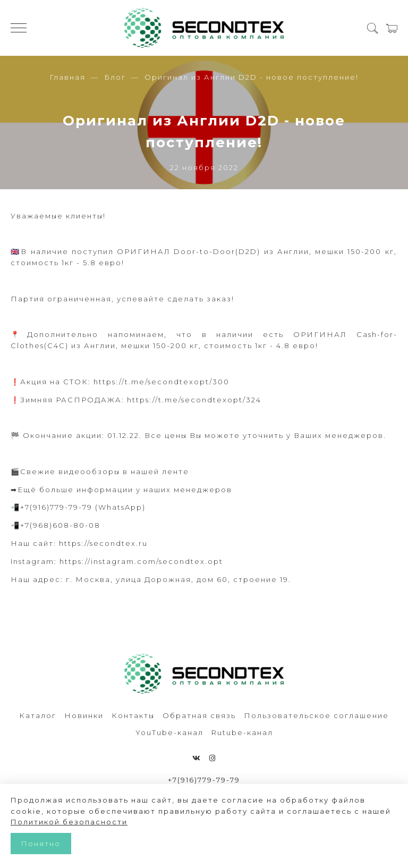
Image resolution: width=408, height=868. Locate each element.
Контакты (133, 715)
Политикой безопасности (69, 822)
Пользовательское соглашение (316, 715)
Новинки (84, 715)
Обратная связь (199, 715)
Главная (67, 77)
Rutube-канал (242, 732)
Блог (115, 77)
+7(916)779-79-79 (204, 780)
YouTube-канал (169, 732)
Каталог (38, 715)
